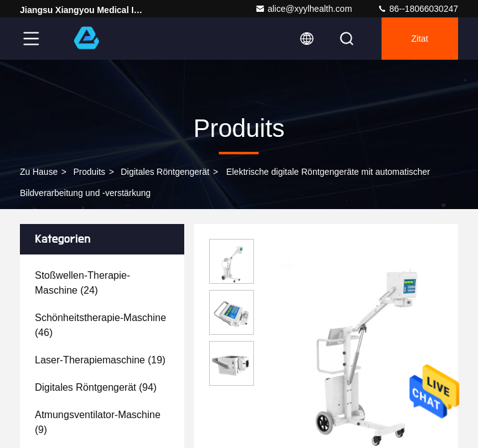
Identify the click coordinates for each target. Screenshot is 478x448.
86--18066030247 (418, 9)
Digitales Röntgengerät (165, 172)
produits (89, 172)
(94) (96, 387)
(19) (100, 360)
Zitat (420, 39)
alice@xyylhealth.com (304, 9)
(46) (101, 325)
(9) (98, 422)
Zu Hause (39, 172)
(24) (82, 283)
